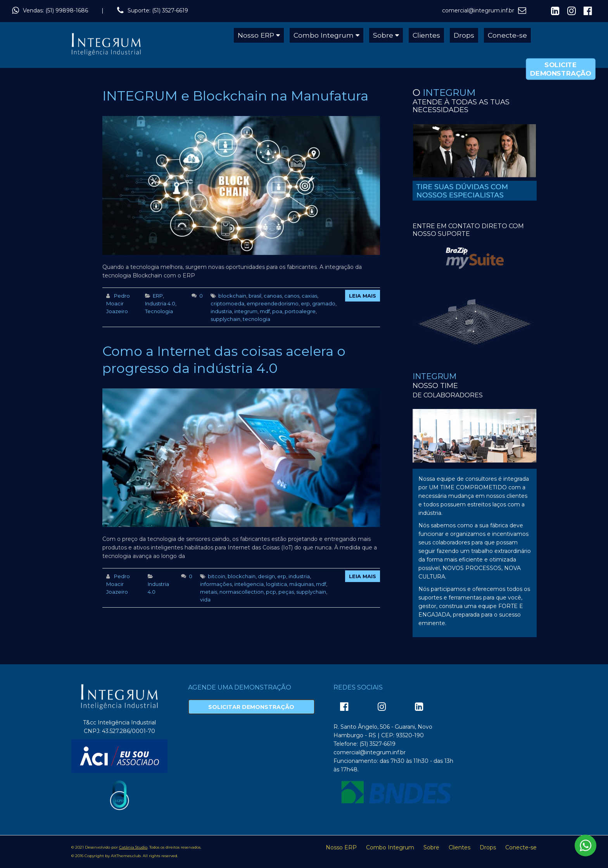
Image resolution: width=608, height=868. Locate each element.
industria (221, 311)
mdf (265, 311)
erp (305, 303)
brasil (255, 296)
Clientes (426, 35)
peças (286, 592)
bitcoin (217, 576)
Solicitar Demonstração (251, 707)
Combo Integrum (324, 35)
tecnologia (256, 319)
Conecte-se (507, 35)
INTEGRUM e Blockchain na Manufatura (235, 96)
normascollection (242, 592)
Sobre (383, 35)
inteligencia (249, 584)
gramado (324, 303)
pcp (271, 592)
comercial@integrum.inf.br (478, 10)
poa (277, 311)
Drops (464, 35)
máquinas (301, 584)
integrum (246, 311)
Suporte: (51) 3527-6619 (158, 10)
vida (205, 599)
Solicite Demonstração (560, 69)
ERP (158, 296)
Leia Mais (363, 296)
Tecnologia (159, 311)
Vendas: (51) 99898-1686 (55, 10)
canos (292, 296)
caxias (309, 296)
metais (209, 592)
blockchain (232, 296)
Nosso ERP (256, 35)
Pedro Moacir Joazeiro (118, 303)
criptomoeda (227, 303)
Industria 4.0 (160, 303)
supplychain (225, 319)
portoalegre (300, 311)
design (266, 576)
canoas (273, 296)
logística (276, 584)
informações (216, 584)
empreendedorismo (273, 303)
